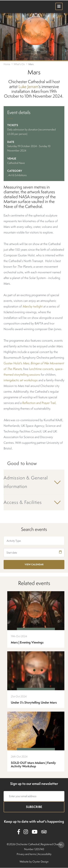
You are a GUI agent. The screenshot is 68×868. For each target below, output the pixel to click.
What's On (19, 64)
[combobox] (34, 541)
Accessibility (45, 854)
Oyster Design (41, 862)
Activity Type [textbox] (14, 541)
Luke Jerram (28, 87)
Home (7, 64)
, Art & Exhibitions (17, 175)
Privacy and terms (26, 854)
